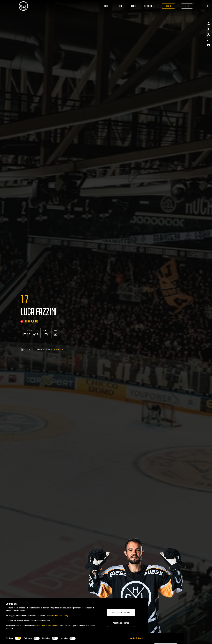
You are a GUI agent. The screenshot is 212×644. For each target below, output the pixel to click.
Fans (134, 6)
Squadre (31, 349)
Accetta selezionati (121, 623)
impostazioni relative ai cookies (47, 626)
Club (121, 6)
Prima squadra (44, 349)
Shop (187, 6)
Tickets (168, 6)
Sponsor (149, 6)
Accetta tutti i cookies (121, 613)
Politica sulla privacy (60, 616)
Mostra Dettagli (136, 638)
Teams (107, 6)
